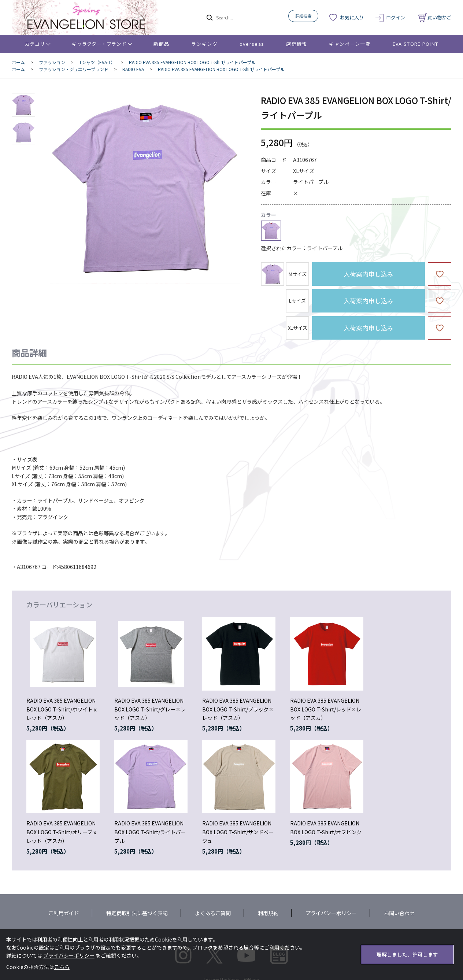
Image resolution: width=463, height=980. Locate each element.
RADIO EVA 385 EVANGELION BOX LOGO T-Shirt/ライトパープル (150, 832)
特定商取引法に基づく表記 (137, 913)
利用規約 (268, 913)
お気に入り (352, 17)
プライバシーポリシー (331, 913)
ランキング (204, 44)
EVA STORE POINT (416, 44)
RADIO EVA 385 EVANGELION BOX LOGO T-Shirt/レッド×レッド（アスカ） (326, 709)
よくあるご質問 (213, 913)
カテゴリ (35, 44)
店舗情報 (297, 44)
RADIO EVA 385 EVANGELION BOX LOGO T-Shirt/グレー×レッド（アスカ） (150, 709)
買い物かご (435, 17)
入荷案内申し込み (368, 274)
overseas (252, 44)
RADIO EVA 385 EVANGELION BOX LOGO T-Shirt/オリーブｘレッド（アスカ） (62, 832)
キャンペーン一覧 (350, 44)
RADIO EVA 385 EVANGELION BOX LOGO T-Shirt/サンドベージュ (238, 832)
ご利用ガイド (64, 913)
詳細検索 (303, 16)
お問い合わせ (399, 913)
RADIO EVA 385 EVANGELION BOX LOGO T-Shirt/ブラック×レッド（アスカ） (238, 709)
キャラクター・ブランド (99, 44)
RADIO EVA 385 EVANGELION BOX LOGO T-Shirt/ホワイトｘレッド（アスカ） (62, 709)
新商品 (161, 44)
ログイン (396, 17)
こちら (62, 967)
